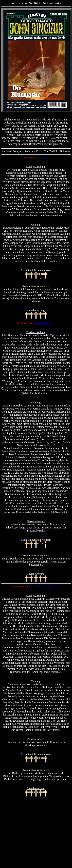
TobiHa (44, 157)
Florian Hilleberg (44, 323)
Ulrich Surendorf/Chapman (44, 586)
